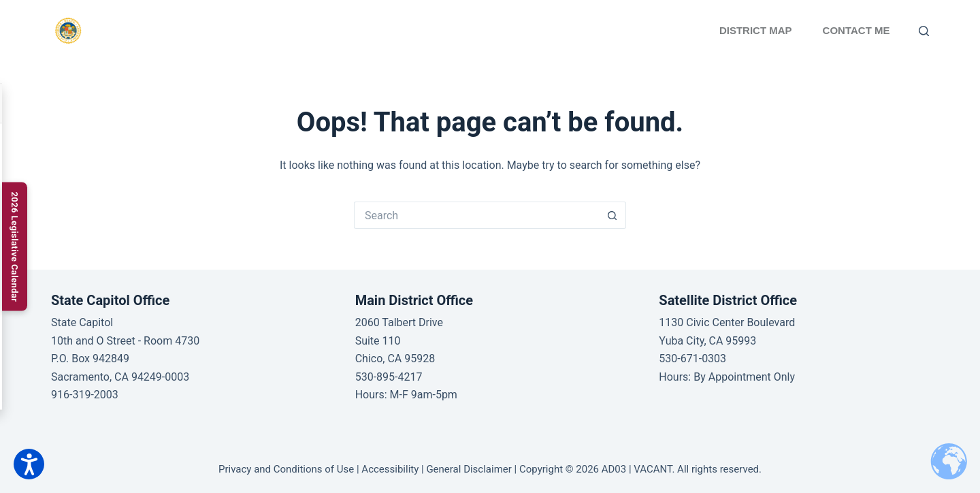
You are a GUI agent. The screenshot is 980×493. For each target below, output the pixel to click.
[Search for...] (476, 215)
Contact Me (856, 30)
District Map (756, 30)
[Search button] (612, 215)
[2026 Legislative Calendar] (15, 246)
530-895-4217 (389, 377)
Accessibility (390, 469)
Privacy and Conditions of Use (286, 469)
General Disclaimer (469, 469)
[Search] (924, 31)
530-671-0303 (692, 359)
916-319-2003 (85, 395)
